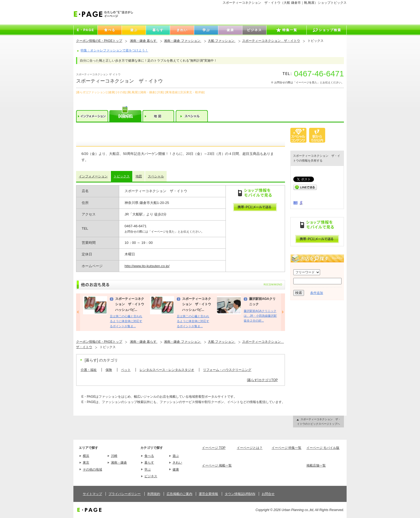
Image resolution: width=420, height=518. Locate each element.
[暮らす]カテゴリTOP (262, 380)
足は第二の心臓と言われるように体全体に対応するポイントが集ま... (126, 321)
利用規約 (154, 494)
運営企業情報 (208, 494)
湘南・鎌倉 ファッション (183, 41)
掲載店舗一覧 (316, 465)
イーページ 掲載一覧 (217, 465)
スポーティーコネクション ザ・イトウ (271, 41)
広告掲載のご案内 (179, 494)
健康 (176, 469)
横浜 (86, 456)
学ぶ (148, 469)
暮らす (149, 463)
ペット (126, 370)
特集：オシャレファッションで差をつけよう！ (114, 50)
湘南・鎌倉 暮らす (144, 41)
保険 (109, 370)
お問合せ (268, 494)
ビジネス (151, 476)
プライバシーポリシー (125, 494)
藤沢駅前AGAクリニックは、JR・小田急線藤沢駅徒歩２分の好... (260, 316)
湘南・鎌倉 (119, 463)
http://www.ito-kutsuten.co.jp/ (147, 266)
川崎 (114, 456)
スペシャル (156, 176)
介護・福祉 (89, 370)
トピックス (122, 176)
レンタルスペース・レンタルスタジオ (167, 370)
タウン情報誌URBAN (240, 494)
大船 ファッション (222, 41)
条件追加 (317, 293)
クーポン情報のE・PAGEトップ (99, 41)
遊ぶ (176, 456)
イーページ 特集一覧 (286, 448)
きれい (177, 463)
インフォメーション (93, 176)
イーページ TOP (214, 448)
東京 (86, 463)
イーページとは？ (250, 448)
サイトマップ (92, 494)
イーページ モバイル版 (323, 448)
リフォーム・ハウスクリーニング (227, 370)
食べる (149, 456)
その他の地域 (92, 469)
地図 (139, 176)
